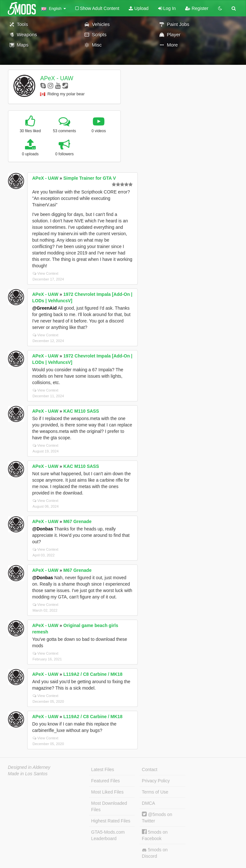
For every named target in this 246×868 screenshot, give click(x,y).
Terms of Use (155, 792)
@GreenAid (45, 308)
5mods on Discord (155, 853)
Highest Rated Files (111, 821)
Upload (139, 8)
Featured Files (106, 781)
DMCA (148, 803)
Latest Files (103, 769)
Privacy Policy (156, 781)
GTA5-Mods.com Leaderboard (108, 835)
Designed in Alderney (29, 767)
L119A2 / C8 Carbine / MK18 (93, 674)
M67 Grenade (78, 521)
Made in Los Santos (28, 774)
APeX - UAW (57, 78)
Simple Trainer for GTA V (90, 178)
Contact (150, 769)
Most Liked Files (107, 792)
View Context (46, 273)
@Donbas (43, 529)
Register (197, 8)
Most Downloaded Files (109, 806)
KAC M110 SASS (81, 411)
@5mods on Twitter (157, 817)
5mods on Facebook (155, 835)
